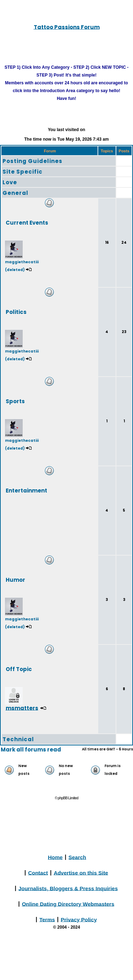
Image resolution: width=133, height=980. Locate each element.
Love (10, 182)
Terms (47, 919)
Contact (38, 872)
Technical (18, 739)
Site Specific (23, 172)
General (15, 193)
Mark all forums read (31, 750)
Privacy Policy (79, 919)
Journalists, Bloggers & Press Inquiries (68, 888)
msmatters (22, 708)
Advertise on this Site (81, 872)
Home (55, 857)
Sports (15, 401)
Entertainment (26, 490)
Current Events (27, 222)
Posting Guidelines (32, 161)
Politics (16, 312)
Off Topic (19, 669)
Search (77, 857)
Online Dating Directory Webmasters (68, 904)
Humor (15, 579)
